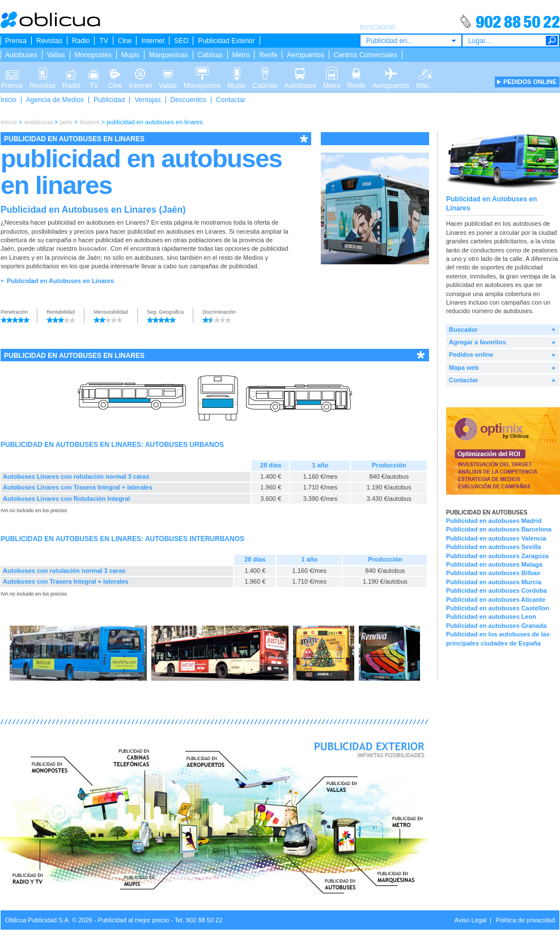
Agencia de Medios (55, 100)
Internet (153, 41)
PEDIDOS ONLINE (530, 82)
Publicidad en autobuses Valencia (496, 538)
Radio (81, 41)
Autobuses (21, 55)
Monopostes (93, 55)
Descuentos (188, 100)
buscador (93, 248)
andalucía (38, 122)
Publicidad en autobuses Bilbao (493, 573)
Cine (125, 41)
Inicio (9, 100)
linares (89, 122)
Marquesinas (169, 55)
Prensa (16, 41)
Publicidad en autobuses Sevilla (494, 547)
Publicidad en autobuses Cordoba (497, 590)
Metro (241, 55)
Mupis (130, 55)
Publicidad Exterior (226, 41)
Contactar (231, 100)
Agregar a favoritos (478, 342)
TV (103, 41)
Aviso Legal (471, 920)
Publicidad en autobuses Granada (496, 626)
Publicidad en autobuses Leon (491, 617)
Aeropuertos (305, 55)
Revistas (49, 41)
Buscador (463, 330)
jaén (66, 122)
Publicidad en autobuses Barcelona (499, 529)
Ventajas (147, 100)
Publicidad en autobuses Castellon (498, 608)
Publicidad (109, 100)
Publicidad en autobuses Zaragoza (497, 556)
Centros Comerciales (366, 55)
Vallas (56, 55)
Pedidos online (471, 355)
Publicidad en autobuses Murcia (494, 582)
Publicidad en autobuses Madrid (494, 521)
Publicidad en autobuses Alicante (496, 600)
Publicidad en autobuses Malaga (494, 564)
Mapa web (464, 368)
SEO (181, 41)
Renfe (268, 55)
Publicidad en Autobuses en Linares (60, 281)
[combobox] (411, 41)
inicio (9, 122)
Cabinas (210, 55)
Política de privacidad (525, 920)
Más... (425, 73)
